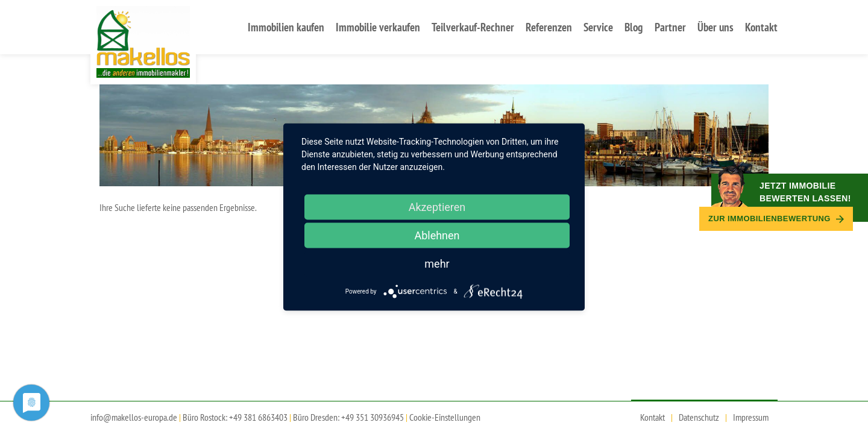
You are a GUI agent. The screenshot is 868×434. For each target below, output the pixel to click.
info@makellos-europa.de (134, 417)
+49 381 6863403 (258, 417)
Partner (670, 27)
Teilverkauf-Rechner (473, 27)
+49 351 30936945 (373, 417)
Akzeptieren (437, 207)
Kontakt (761, 27)
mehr (437, 264)
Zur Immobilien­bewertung (776, 219)
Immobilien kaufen (286, 27)
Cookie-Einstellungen (445, 417)
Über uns (715, 27)
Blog (634, 27)
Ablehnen (437, 235)
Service (598, 27)
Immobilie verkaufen (378, 27)
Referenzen (549, 27)
